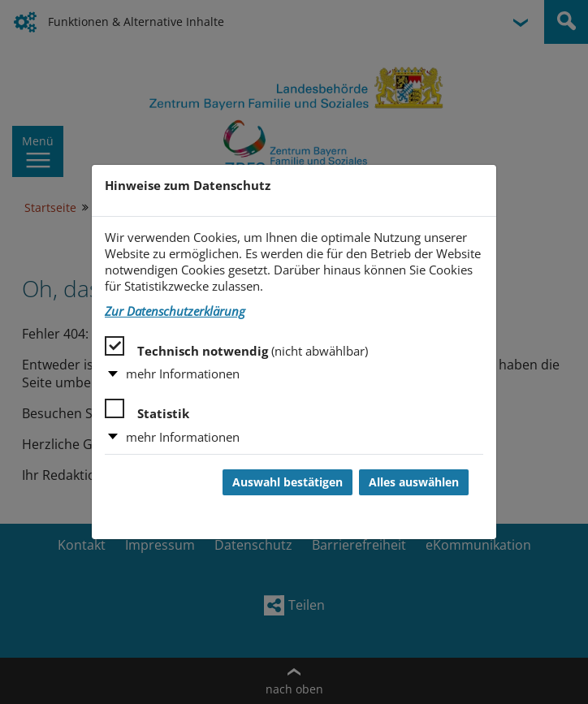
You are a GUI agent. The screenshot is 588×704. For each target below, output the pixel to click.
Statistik (147, 410)
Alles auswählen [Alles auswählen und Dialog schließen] (414, 482)
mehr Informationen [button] (183, 374)
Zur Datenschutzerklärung (175, 311)
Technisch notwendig (236, 348)
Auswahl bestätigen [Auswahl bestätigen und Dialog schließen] (288, 482)
